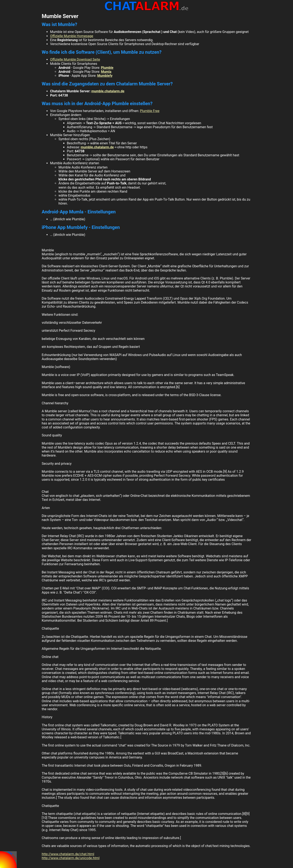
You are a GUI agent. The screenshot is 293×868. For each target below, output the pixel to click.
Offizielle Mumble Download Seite (75, 59)
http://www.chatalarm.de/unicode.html (71, 858)
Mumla (106, 72)
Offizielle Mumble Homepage (72, 36)
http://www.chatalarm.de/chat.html (68, 854)
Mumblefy (105, 76)
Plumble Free (150, 111)
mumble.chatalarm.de (108, 91)
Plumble (107, 68)
